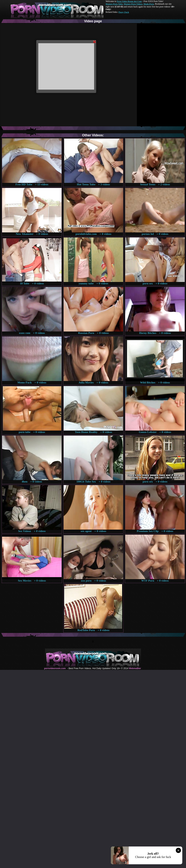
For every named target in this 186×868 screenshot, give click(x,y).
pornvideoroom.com (55, 668)
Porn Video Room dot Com (129, 1)
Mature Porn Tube (114, 4)
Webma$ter (135, 668)
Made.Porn (149, 4)
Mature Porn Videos (133, 4)
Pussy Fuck (124, 12)
